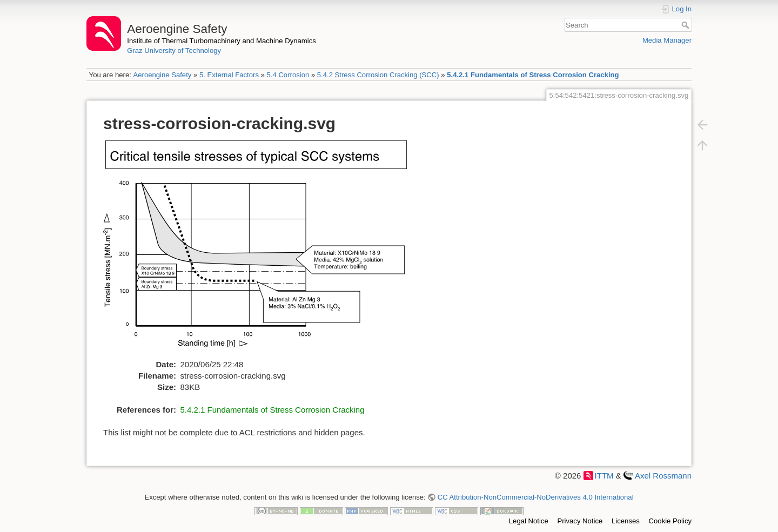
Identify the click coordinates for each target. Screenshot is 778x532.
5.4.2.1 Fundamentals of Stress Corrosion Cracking (533, 75)
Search (686, 25)
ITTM (604, 476)
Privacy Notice (580, 521)
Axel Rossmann (663, 476)
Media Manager (667, 40)
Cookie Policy (670, 521)
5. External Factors (229, 75)
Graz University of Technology (174, 50)
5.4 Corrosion (288, 75)
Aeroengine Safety (162, 75)
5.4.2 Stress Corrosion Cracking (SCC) (378, 75)
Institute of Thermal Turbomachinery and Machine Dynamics (222, 41)
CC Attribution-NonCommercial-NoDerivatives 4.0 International (536, 497)
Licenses (626, 521)
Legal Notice (529, 521)
